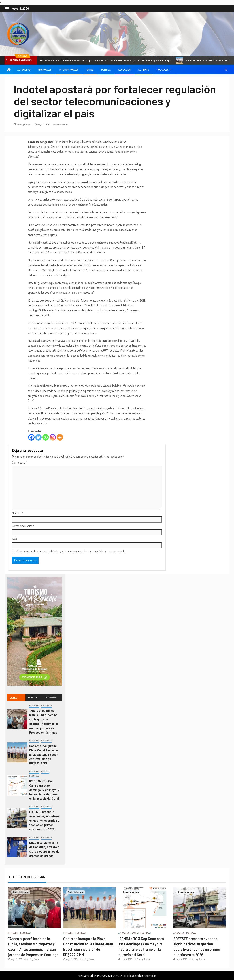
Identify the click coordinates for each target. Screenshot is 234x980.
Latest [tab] (14, 698)
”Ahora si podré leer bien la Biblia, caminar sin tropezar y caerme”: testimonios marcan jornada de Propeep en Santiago (102, 60)
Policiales (163, 70)
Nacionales (45, 70)
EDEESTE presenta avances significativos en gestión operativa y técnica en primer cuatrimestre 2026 (44, 820)
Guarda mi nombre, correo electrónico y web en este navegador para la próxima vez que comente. (71, 551)
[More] (60, 437)
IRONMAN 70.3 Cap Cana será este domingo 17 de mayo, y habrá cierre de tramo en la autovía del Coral (44, 790)
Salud (90, 70)
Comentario (20, 462)
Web (15, 539)
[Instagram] (53, 437)
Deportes (45, 771)
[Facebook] (31, 437)
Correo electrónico (23, 526)
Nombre (18, 513)
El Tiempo (144, 70)
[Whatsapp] (46, 437)
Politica (106, 70)
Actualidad (24, 70)
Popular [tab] (33, 697)
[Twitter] (38, 437)
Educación (124, 70)
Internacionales (69, 70)
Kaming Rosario (24, 124)
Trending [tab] (51, 697)
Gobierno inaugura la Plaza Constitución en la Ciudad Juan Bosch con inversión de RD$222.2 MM (44, 754)
